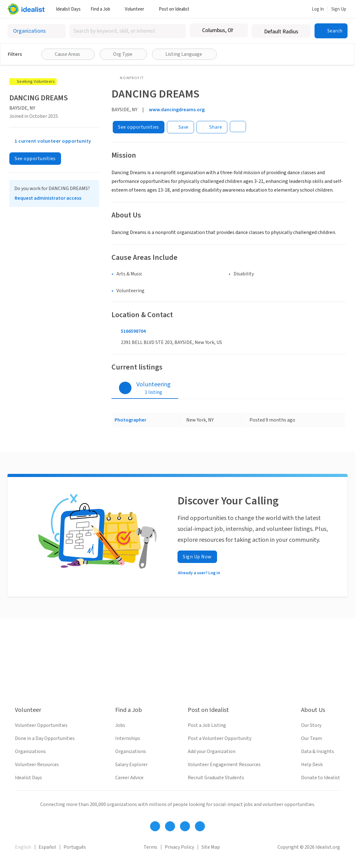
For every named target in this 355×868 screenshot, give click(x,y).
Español (47, 847)
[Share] (212, 127)
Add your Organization (212, 751)
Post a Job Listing (207, 725)
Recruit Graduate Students (216, 778)
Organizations (30, 751)
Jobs (120, 725)
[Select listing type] (37, 31)
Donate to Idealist (321, 778)
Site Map (211, 847)
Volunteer (137, 9)
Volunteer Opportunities (41, 725)
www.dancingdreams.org (177, 110)
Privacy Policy (179, 847)
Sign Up (339, 9)
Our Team (312, 738)
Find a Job (103, 9)
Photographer (130, 420)
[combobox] (128, 31)
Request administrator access (48, 198)
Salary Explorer (131, 765)
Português (75, 847)
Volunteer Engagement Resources (224, 765)
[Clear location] (239, 31)
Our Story (311, 725)
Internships (128, 738)
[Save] (180, 127)
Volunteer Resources (37, 765)
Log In (318, 9)
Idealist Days (68, 9)
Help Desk (312, 765)
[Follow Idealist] (155, 826)
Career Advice (129, 778)
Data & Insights (318, 751)
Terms (150, 847)
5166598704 (133, 331)
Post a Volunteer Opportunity (220, 738)
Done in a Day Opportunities (45, 738)
